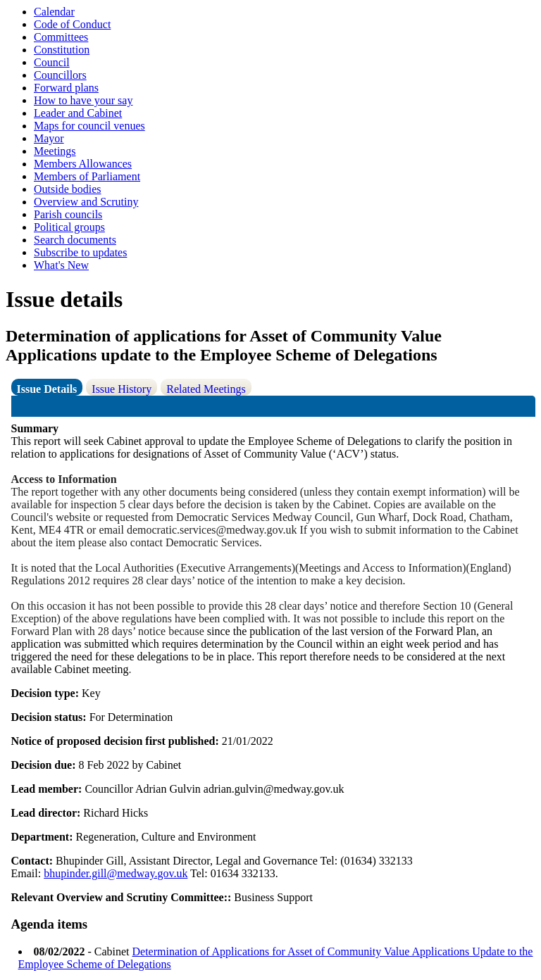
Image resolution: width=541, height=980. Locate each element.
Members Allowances (83, 164)
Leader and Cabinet (78, 113)
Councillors (60, 75)
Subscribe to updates (80, 252)
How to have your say (83, 100)
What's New (61, 265)
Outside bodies (68, 189)
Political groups (69, 227)
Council (52, 62)
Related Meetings (206, 389)
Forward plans (66, 88)
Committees (61, 37)
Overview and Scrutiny (86, 202)
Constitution (62, 50)
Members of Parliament (87, 176)
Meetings (55, 151)
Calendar (54, 12)
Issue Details (47, 389)
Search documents (75, 240)
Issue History (122, 389)
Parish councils (68, 214)
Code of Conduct (72, 24)
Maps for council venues (89, 126)
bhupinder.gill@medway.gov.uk (116, 873)
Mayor (49, 138)
